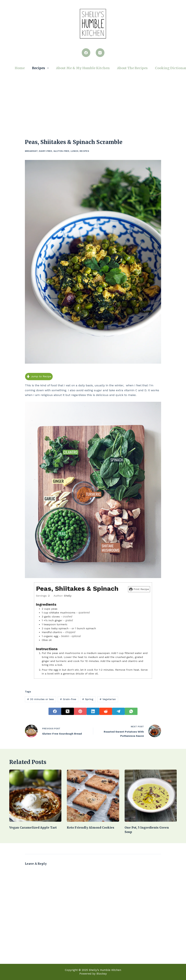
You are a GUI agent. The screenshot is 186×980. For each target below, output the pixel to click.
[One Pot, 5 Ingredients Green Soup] (151, 796)
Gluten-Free (61, 151)
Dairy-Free (46, 151)
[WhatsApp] (131, 711)
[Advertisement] (93, 100)
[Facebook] (86, 53)
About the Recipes (132, 68)
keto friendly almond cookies (91, 827)
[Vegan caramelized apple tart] (35, 796)
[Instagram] (100, 53)
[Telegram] (118, 711)
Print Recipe (139, 589)
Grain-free (68, 699)
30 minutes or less (40, 699)
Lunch (74, 151)
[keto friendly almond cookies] (93, 796)
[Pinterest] (80, 711)
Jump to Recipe (39, 376)
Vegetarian (108, 699)
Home (20, 68)
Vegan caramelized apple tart (33, 827)
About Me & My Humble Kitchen (83, 68)
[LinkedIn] (93, 711)
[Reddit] (106, 711)
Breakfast (31, 151)
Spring (88, 699)
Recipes (41, 68)
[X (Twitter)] (68, 711)
